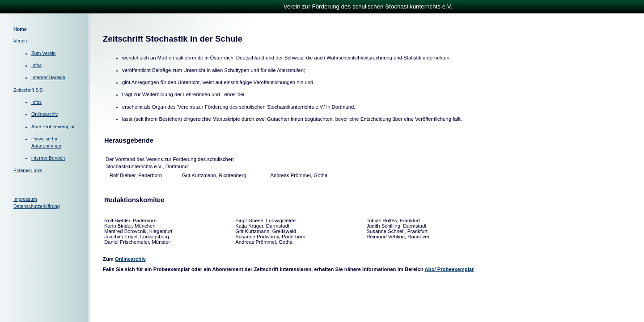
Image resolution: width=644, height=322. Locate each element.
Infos (36, 65)
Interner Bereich (48, 77)
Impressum (25, 199)
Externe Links (28, 170)
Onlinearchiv (44, 114)
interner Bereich (48, 158)
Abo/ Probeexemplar (53, 127)
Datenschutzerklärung (37, 206)
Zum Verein (44, 53)
